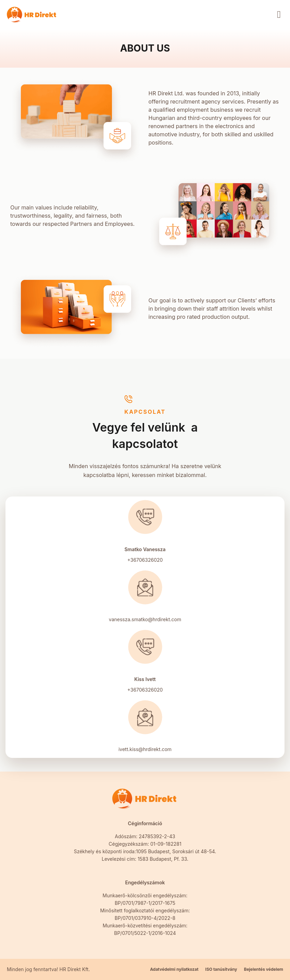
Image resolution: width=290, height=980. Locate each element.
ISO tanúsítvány (221, 969)
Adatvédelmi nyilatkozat (174, 969)
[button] (279, 15)
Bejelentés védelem (263, 969)
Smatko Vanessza (145, 549)
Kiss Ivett (145, 679)
